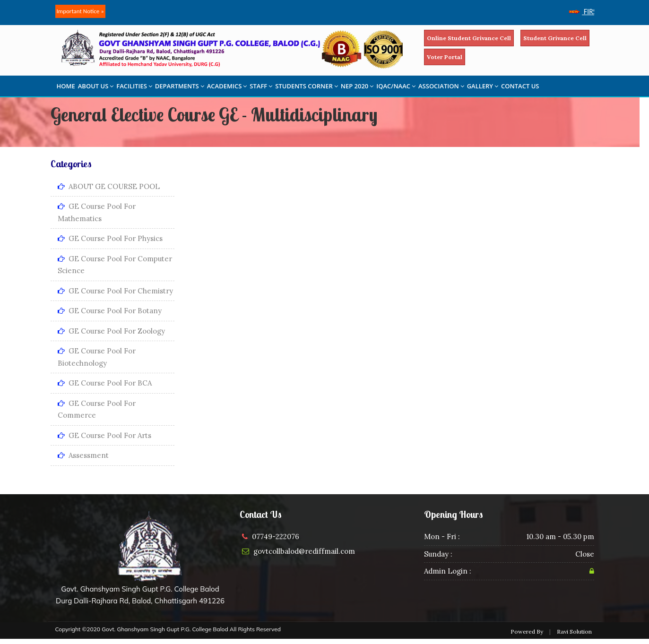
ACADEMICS (227, 86)
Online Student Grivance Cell (469, 38)
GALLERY (483, 86)
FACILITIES (134, 86)
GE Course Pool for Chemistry (115, 291)
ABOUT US (96, 86)
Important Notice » (80, 11)
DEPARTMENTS (180, 86)
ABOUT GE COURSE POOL (109, 186)
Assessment (83, 455)
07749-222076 (276, 537)
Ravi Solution (574, 631)
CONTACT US (520, 86)
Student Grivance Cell (555, 38)
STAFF (261, 86)
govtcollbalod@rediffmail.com (304, 551)
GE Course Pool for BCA (105, 383)
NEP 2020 (357, 86)
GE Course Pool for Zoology (111, 331)
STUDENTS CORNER (307, 86)
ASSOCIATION (441, 86)
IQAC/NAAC (396, 86)
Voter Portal (445, 57)
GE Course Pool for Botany (110, 311)
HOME (66, 86)
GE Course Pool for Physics (110, 238)
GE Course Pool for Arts (104, 435)
